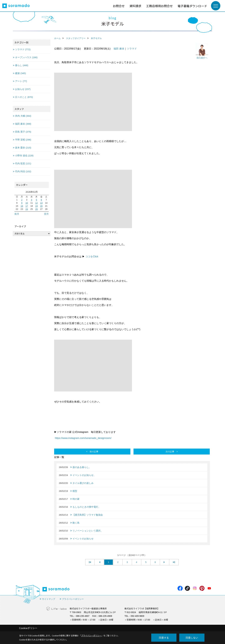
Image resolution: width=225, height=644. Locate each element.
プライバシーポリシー (73, 599)
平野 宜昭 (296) (23, 140)
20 (41, 206)
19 (37, 206)
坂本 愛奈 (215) (23, 148)
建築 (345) (20, 73)
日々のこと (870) (24, 97)
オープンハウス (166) (26, 57)
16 (22, 206)
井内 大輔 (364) (23, 116)
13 (41, 203)
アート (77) (21, 81)
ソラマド (132, 49)
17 (27, 206)
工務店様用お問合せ (159, 6)
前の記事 (94, 452)
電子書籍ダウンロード (192, 6)
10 (27, 203)
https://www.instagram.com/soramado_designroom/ (83, 438)
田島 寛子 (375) (23, 132)
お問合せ (119, 6)
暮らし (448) (22, 65)
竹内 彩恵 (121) (23, 163)
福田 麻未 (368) (23, 124)
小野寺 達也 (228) (24, 156)
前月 (17, 214)
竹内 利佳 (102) (23, 171)
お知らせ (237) (23, 89)
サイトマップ (49, 599)
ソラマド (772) (23, 49)
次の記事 (170, 452)
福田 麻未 (119, 49)
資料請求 (135, 6)
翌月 (46, 214)
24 (27, 209)
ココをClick (92, 256)
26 (37, 209)
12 (37, 203)
